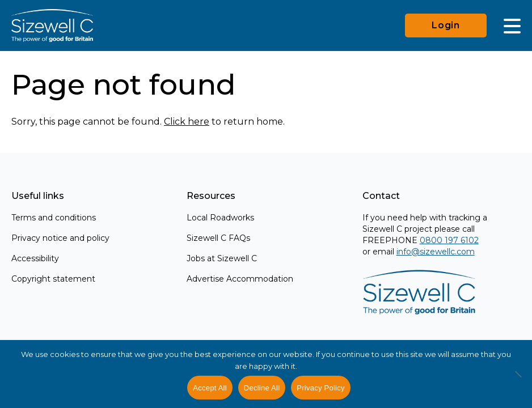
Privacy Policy (320, 388)
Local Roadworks (220, 218)
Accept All (210, 388)
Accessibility (35, 258)
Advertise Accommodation (240, 279)
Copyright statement (53, 279)
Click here (187, 122)
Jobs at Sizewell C (222, 258)
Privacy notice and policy (60, 238)
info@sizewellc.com (436, 252)
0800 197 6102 (449, 240)
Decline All (262, 388)
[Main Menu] (512, 25)
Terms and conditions (54, 218)
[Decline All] (518, 380)
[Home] (52, 25)
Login (446, 25)
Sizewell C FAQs (218, 238)
